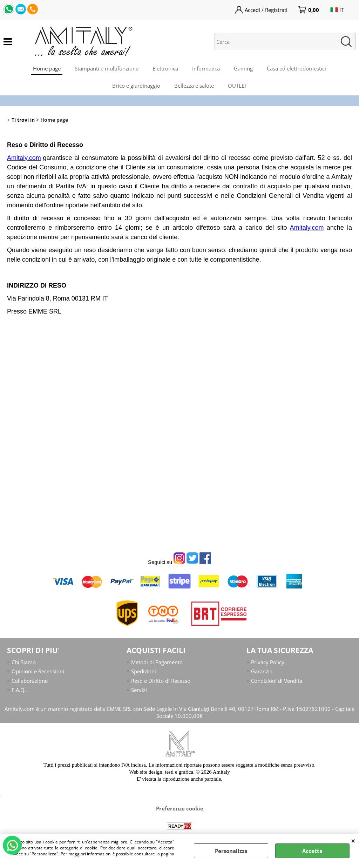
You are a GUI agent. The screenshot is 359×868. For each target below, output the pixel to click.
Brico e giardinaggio (136, 86)
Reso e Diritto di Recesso (161, 681)
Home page (47, 68)
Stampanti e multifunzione (107, 68)
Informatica (206, 68)
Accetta (312, 851)
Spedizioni (144, 671)
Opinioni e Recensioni (38, 671)
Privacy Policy (268, 662)
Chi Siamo (24, 662)
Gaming (243, 68)
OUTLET (238, 86)
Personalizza (231, 851)
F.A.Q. (19, 690)
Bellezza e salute (194, 86)
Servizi (139, 690)
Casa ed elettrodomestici (296, 68)
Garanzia (262, 671)
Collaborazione (30, 681)
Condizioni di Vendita (277, 681)
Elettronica (165, 68)
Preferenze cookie (180, 808)
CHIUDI (353, 841)
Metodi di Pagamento (157, 662)
